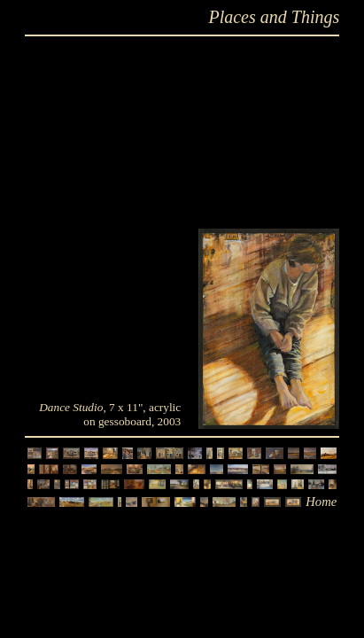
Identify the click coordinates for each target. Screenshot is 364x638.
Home (321, 502)
